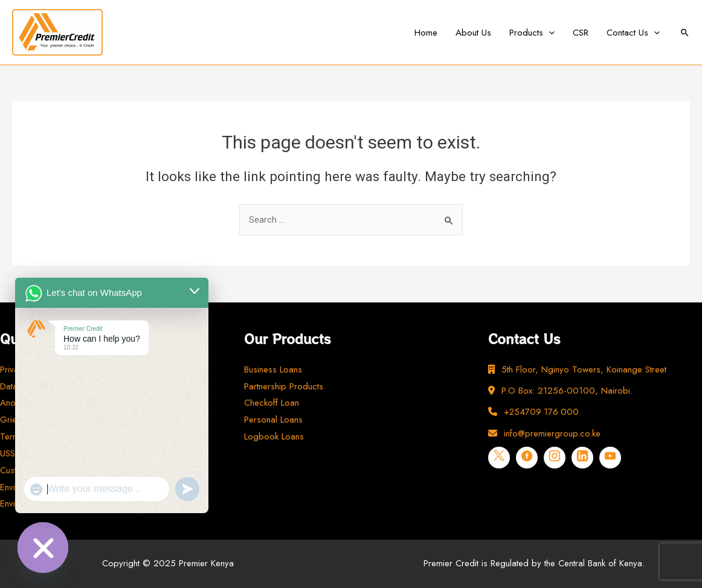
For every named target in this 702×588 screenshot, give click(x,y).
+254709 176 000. (536, 412)
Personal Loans (273, 420)
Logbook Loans (274, 436)
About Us (473, 33)
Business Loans (273, 369)
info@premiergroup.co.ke (544, 433)
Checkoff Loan (272, 403)
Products (532, 33)
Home (426, 33)
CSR (581, 33)
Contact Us (633, 33)
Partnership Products (284, 386)
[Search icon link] (685, 33)
